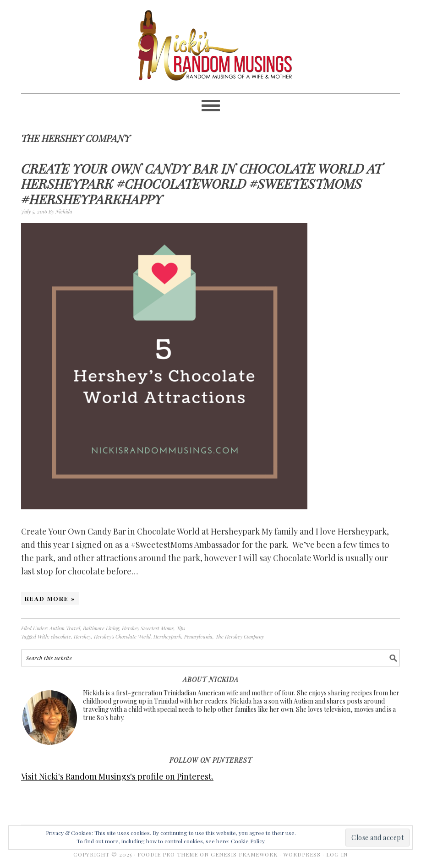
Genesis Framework (244, 854)
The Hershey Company (240, 636)
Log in (337, 854)
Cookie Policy (248, 841)
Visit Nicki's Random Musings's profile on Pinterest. (117, 776)
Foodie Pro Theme (168, 854)
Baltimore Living (101, 628)
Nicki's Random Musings (210, 47)
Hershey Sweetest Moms (148, 628)
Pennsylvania (198, 636)
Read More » (50, 598)
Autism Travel (65, 628)
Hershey (82, 636)
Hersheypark (167, 636)
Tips (181, 628)
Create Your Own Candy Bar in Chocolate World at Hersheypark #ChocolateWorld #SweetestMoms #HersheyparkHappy (202, 184)
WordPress (302, 854)
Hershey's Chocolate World (122, 636)
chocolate (61, 636)
